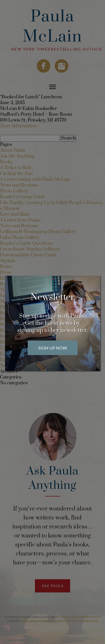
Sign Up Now (53, 348)
